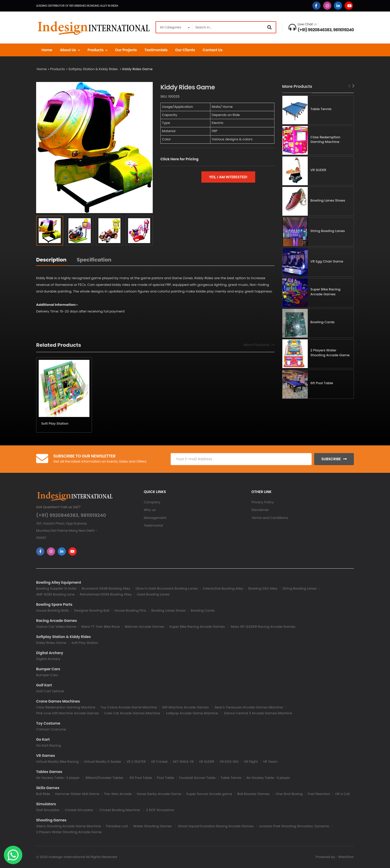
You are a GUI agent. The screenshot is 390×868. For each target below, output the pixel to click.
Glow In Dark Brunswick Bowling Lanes (167, 588)
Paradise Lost (117, 826)
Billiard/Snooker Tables (105, 778)
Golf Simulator (48, 810)
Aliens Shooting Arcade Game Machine (69, 826)
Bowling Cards (322, 322)
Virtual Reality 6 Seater (102, 762)
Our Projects (126, 50)
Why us (150, 510)
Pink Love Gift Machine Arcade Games (68, 713)
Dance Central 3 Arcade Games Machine (258, 713)
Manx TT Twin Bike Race (100, 627)
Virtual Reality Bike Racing (57, 762)
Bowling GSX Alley (263, 588)
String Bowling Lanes (327, 231)
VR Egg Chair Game (327, 261)
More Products (257, 345)
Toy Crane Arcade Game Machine (129, 707)
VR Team (270, 762)
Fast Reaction (319, 794)
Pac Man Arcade (118, 794)
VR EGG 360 (229, 762)
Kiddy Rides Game (137, 69)
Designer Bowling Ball (92, 610)
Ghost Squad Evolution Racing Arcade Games (216, 826)
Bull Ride (43, 794)
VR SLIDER (318, 170)
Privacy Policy (263, 502)
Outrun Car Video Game (56, 627)
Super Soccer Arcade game (209, 794)
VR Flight (251, 762)
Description (51, 260)
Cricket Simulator (80, 810)
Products (96, 50)
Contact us (213, 50)
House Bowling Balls (53, 610)
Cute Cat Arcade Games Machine (132, 713)
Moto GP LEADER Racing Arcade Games (263, 627)
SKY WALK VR (183, 762)
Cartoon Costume (51, 729)
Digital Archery (48, 659)
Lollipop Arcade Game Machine (193, 713)
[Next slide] (353, 86)
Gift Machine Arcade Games (186, 707)
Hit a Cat (343, 794)
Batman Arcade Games (145, 627)
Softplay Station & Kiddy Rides (94, 69)
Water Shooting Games (153, 826)
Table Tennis (321, 109)
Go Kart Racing (48, 745)
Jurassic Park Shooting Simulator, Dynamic (294, 826)
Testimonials (156, 50)
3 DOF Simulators (160, 810)
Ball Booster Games (254, 794)
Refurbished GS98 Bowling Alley (106, 594)
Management (155, 518)
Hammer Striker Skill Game (77, 794)
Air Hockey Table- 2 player (58, 778)
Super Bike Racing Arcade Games (325, 292)
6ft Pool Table (322, 383)
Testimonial (153, 525)
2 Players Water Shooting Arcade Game (330, 353)
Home (47, 50)
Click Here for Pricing (179, 159)
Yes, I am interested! (228, 177)
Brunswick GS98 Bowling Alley (106, 588)
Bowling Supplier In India (56, 588)
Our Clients (185, 50)
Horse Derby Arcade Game (159, 794)
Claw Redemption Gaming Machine (325, 140)
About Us (68, 50)
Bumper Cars (47, 675)
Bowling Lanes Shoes (328, 200)
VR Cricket (159, 762)
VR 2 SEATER (136, 762)
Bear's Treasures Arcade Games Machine (249, 707)
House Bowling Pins (130, 610)
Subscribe (331, 459)
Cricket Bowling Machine (120, 810)
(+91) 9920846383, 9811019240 (326, 30)
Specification (94, 260)
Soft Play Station (55, 423)
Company (152, 502)
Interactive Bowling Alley (223, 588)
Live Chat (305, 24)
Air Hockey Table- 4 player (268, 778)
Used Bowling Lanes (153, 594)
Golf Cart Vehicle (50, 691)
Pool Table (166, 778)
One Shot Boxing (289, 794)
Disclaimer (260, 510)
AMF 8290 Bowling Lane (55, 594)
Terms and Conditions (270, 518)
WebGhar (346, 857)
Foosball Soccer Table (197, 778)
